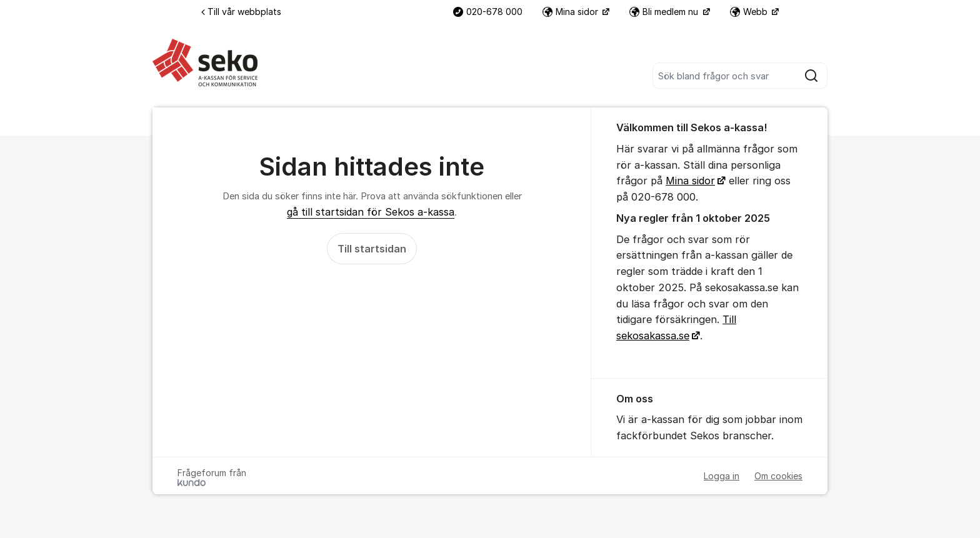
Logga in (722, 476)
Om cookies (778, 476)
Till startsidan (372, 249)
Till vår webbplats (241, 12)
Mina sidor (572, 12)
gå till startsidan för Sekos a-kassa (371, 212)
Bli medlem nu (665, 12)
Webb (750, 12)
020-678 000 (488, 12)
